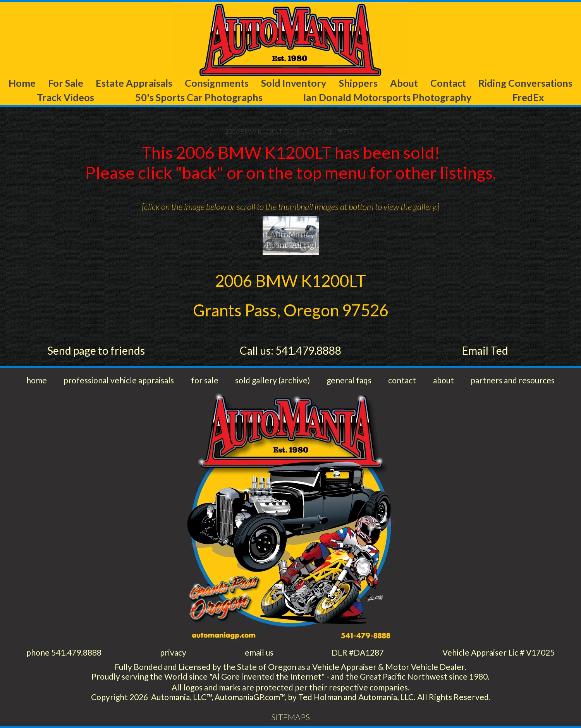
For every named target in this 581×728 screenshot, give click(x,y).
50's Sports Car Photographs (199, 97)
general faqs (349, 380)
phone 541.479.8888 (64, 652)
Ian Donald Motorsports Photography (387, 97)
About (404, 83)
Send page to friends (96, 350)
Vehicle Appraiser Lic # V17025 (498, 652)
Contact (448, 83)
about (443, 380)
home (37, 380)
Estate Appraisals (134, 83)
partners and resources (513, 380)
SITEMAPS (290, 717)
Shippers (358, 83)
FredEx (528, 97)
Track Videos (65, 97)
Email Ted (485, 350)
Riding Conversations (525, 83)
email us (259, 652)
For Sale (66, 83)
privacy (173, 652)
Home (22, 83)
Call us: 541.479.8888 (290, 350)
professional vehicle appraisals (119, 380)
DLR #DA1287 (358, 652)
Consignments (217, 83)
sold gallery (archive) (272, 380)
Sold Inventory (294, 83)
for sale (205, 380)
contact (402, 380)
